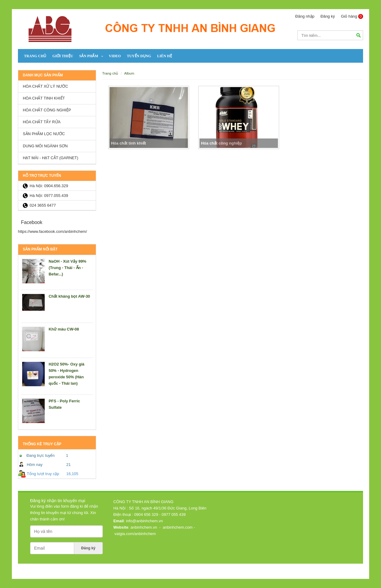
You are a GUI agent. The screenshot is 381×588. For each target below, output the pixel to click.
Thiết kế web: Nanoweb (339, 568)
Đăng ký (328, 16)
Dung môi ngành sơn (45, 146)
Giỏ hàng (352, 16)
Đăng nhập (305, 16)
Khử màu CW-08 (64, 329)
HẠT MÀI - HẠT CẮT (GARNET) (50, 158)
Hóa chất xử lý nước (45, 86)
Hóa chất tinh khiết (44, 98)
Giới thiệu (63, 56)
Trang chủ (35, 56)
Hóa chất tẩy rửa (42, 122)
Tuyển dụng (139, 56)
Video (115, 56)
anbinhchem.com (178, 527)
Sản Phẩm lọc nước (44, 134)
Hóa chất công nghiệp (47, 110)
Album (129, 73)
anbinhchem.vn (144, 527)
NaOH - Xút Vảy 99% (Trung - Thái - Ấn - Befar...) (68, 268)
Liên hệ (165, 56)
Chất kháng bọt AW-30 (69, 296)
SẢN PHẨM (88, 56)
